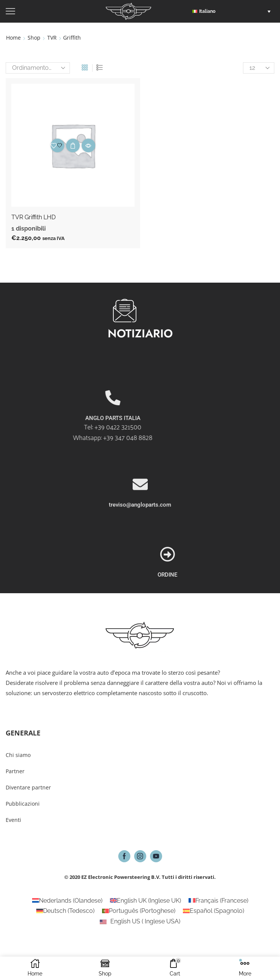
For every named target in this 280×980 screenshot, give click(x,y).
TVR (52, 38)
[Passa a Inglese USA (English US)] (140, 922)
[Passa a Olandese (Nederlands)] (67, 901)
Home (13, 38)
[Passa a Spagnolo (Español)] (213, 911)
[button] (233, 11)
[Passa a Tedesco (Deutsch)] (65, 911)
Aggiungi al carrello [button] (73, 145)
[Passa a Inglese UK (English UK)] (145, 901)
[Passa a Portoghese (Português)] (139, 911)
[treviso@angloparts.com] (140, 531)
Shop (34, 38)
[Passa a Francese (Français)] (218, 901)
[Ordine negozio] (38, 68)
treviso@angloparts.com (140, 552)
